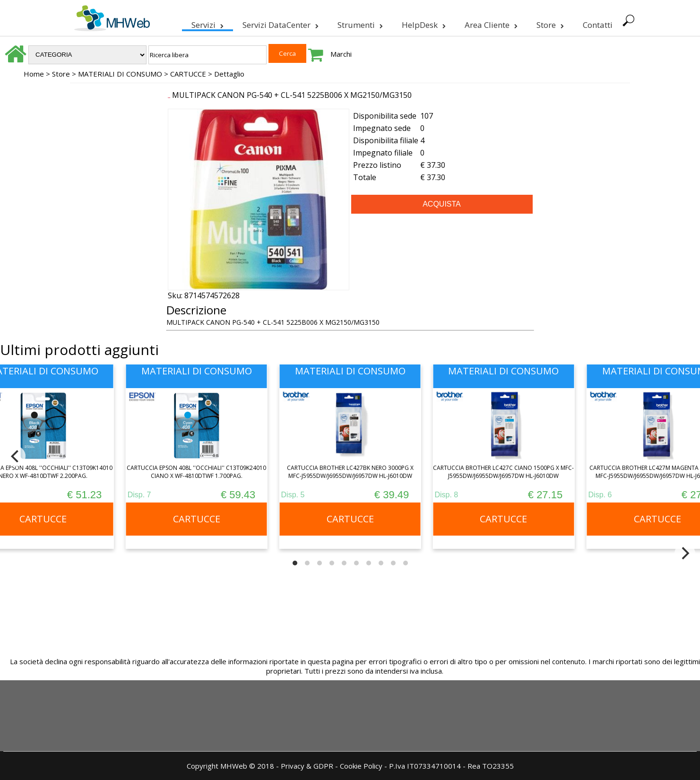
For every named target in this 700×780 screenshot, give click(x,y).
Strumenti (359, 23)
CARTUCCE (188, 74)
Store (549, 23)
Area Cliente (490, 23)
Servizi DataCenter (280, 23)
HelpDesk (423, 23)
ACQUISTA (442, 204)
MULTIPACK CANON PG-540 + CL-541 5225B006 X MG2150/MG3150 (292, 95)
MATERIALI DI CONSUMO (120, 74)
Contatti (597, 25)
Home (34, 74)
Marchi (341, 54)
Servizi (207, 23)
